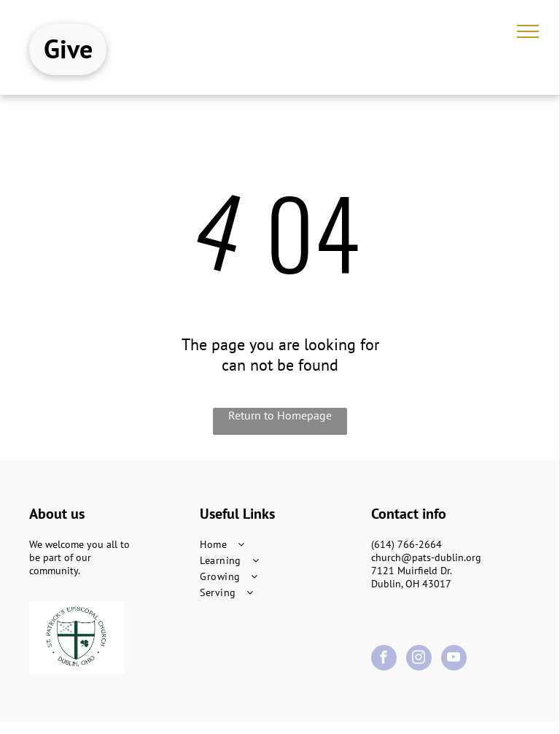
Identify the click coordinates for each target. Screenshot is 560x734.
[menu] (528, 31)
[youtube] (454, 660)
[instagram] (419, 660)
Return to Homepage (280, 415)
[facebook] (384, 660)
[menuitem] (280, 544)
